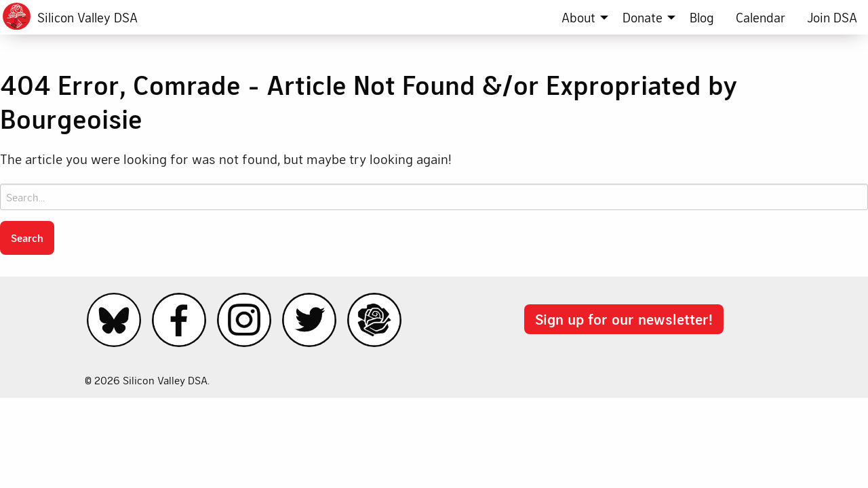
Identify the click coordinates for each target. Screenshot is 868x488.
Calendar (761, 17)
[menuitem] (581, 17)
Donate (643, 17)
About (578, 17)
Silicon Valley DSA (87, 17)
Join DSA (832, 17)
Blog (702, 17)
